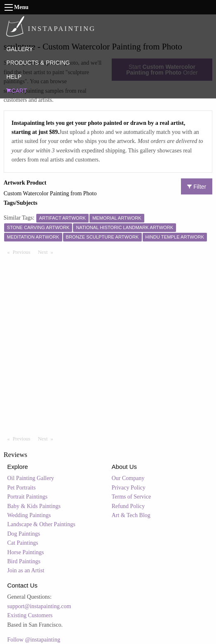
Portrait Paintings (28, 497)
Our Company (128, 478)
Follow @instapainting (34, 640)
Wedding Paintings (29, 515)
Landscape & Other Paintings (41, 524)
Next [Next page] (47, 252)
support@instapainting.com (39, 606)
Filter (197, 187)
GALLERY (19, 49)
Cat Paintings (23, 543)
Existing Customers (30, 615)
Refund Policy (128, 506)
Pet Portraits (22, 488)
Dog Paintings (24, 534)
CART (16, 91)
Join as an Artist (26, 570)
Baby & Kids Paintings (34, 506)
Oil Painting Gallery (31, 478)
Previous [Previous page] (23, 252)
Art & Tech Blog (131, 515)
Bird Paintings (24, 561)
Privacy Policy (129, 488)
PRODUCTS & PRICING (38, 63)
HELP (14, 77)
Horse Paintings (26, 552)
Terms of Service (131, 497)
